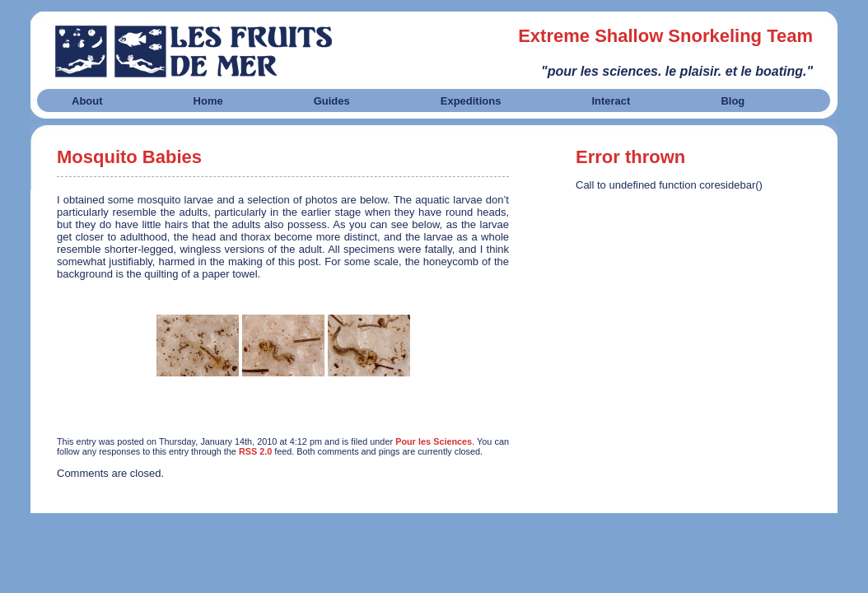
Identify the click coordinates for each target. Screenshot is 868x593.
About (87, 101)
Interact (611, 101)
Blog (733, 101)
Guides (332, 101)
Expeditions (471, 101)
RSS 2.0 (255, 451)
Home (208, 101)
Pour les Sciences (434, 441)
